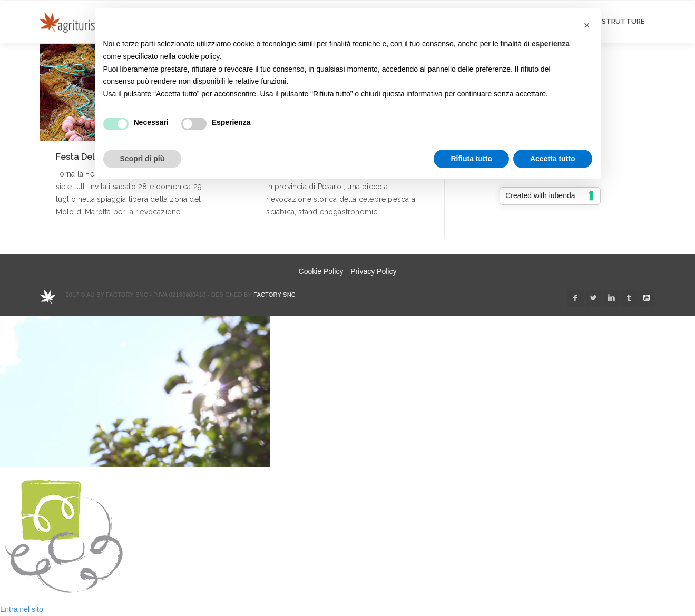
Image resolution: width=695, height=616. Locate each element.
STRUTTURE (623, 21)
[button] (587, 25)
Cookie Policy (321, 271)
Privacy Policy (373, 271)
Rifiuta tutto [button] (471, 159)
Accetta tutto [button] (553, 159)
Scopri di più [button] (143, 159)
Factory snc (275, 295)
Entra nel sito (22, 609)
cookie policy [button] (198, 56)
